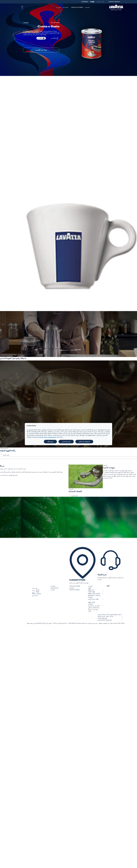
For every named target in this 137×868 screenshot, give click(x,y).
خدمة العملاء (102, 575)
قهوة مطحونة (91, 592)
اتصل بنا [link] (59, 7)
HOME (92, 2)
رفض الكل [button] (50, 442)
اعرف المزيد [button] (5, 455)
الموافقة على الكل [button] (84, 442)
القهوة (90, 588)
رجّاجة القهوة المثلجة (8, 451)
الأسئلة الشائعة (54, 588)
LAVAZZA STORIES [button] (77, 7)
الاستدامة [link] (65, 7)
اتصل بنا (53, 590)
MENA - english (36, 594)
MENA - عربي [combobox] (36, 590)
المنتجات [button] (87, 7)
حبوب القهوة (91, 590)
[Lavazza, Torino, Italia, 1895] (116, 7)
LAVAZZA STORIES (75, 586)
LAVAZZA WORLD (114, 2)
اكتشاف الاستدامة (75, 491)
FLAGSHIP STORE (77, 580)
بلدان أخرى (35, 596)
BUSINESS (85, 2)
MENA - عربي (36, 592)
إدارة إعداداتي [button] (66, 442)
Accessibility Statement (105, 620)
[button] (22, 7)
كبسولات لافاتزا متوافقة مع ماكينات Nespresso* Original (94, 595)
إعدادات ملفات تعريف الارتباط (105, 616)
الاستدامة (72, 588)
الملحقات (90, 604)
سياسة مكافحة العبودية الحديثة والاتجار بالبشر (109, 615)
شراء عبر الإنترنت (41, 50)
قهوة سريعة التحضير (93, 599)
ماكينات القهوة (92, 602)
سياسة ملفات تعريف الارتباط (49, 437)
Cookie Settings (102, 618)
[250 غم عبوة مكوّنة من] (55, 38)
